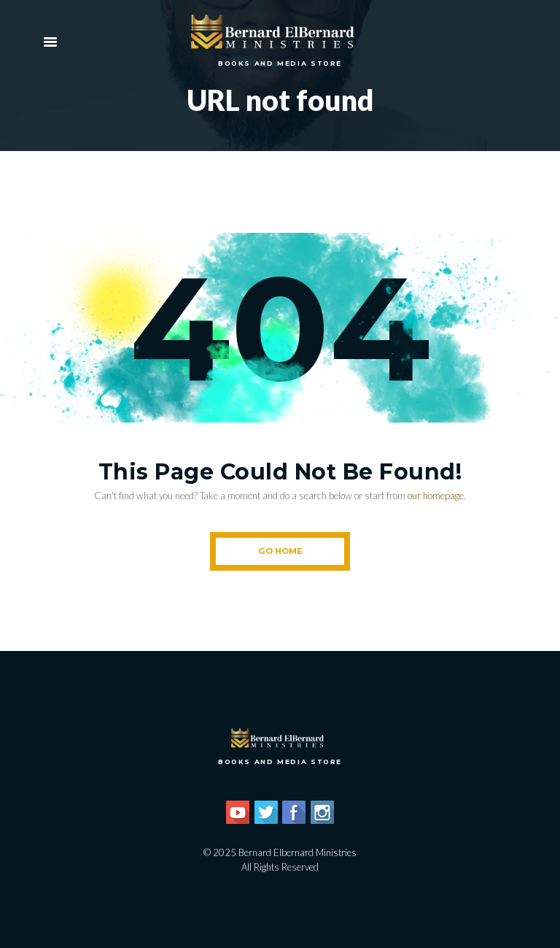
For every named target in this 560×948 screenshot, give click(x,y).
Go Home (280, 551)
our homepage (436, 496)
